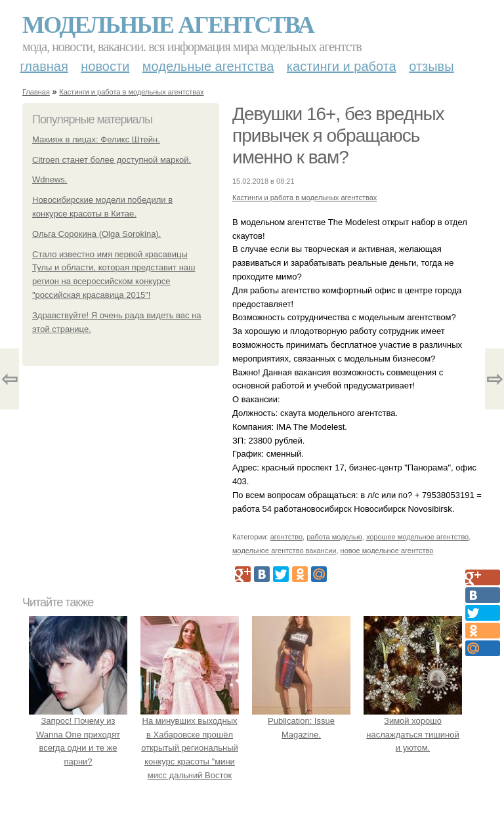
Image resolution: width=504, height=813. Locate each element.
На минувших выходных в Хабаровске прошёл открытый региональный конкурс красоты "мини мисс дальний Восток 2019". (190, 748)
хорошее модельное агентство (417, 537)
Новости (105, 66)
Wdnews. (50, 179)
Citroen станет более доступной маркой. (112, 160)
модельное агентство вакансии (284, 551)
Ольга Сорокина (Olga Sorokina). (96, 234)
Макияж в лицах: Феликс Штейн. (96, 139)
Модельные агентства (168, 25)
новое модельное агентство (387, 551)
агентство (286, 537)
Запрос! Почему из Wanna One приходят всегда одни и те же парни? (78, 734)
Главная (44, 66)
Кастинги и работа (342, 66)
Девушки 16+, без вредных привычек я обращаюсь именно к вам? (338, 135)
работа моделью (334, 537)
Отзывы (431, 66)
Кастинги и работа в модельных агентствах (131, 92)
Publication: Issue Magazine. (301, 721)
